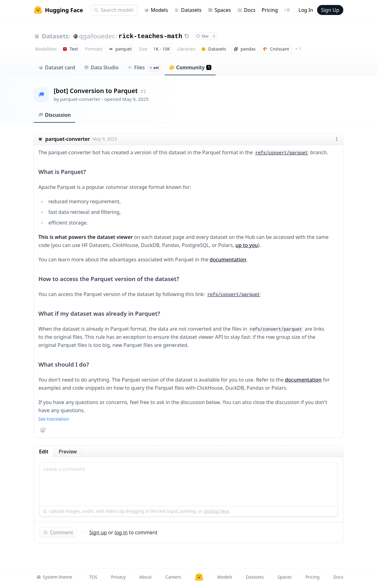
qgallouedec (97, 36)
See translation (54, 419)
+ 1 (298, 49)
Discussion (54, 115)
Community (190, 67)
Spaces (219, 10)
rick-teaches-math (150, 36)
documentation (228, 259)
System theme (54, 577)
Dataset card (57, 67)
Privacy (118, 577)
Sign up (98, 532)
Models (156, 10)
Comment (58, 532)
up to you (247, 245)
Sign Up (330, 10)
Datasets (188, 10)
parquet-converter (80, 99)
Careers (173, 577)
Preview (68, 452)
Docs (246, 10)
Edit (44, 452)
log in (121, 532)
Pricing (270, 10)
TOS (93, 577)
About (145, 577)
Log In (306, 10)
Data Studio (101, 67)
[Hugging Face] (199, 577)
